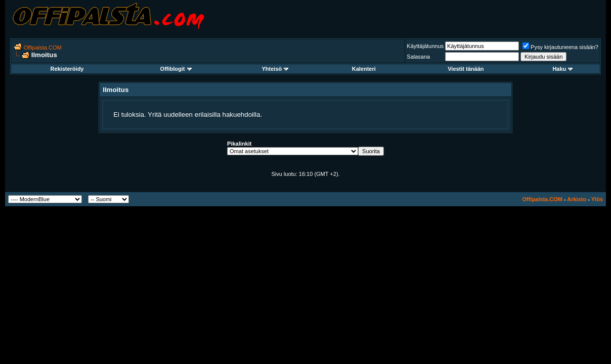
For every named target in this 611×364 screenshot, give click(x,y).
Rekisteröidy (67, 69)
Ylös (597, 199)
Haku (562, 69)
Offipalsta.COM (43, 48)
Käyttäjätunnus (425, 46)
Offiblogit (176, 69)
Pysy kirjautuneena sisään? (560, 47)
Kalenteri (364, 69)
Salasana (418, 57)
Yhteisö (275, 69)
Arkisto (577, 199)
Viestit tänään (466, 69)
